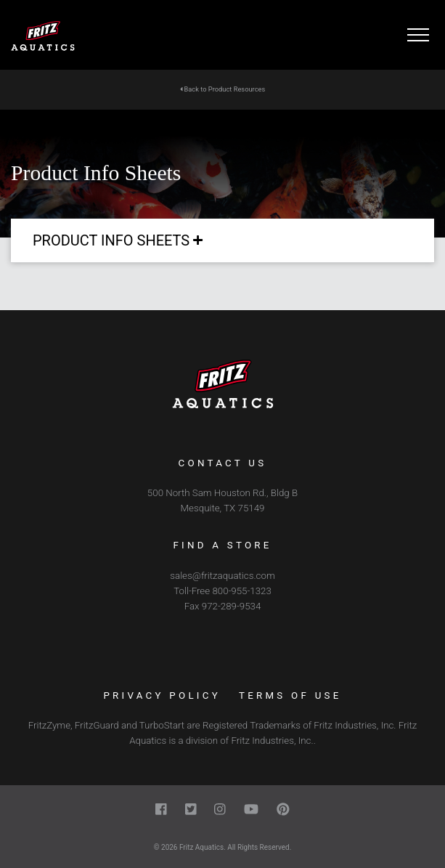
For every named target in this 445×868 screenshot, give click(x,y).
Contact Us (223, 463)
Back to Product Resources (223, 89)
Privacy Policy (162, 695)
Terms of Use (290, 695)
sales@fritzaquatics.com (222, 576)
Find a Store (222, 545)
